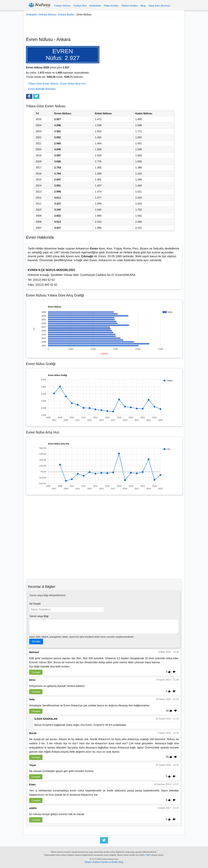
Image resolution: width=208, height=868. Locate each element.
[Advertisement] (104, 25)
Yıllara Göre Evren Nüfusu (43, 84)
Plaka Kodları (111, 6)
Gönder (36, 641)
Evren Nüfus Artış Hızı (73, 84)
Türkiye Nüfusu (62, 6)
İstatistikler (95, 6)
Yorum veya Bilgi (39, 616)
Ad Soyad (35, 604)
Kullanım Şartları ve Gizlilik (105, 862)
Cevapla (36, 672)
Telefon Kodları (129, 6)
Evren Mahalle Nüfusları (42, 89)
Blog (143, 6)
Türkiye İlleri (80, 6)
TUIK (148, 855)
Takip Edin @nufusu (159, 6)
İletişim (88, 862)
